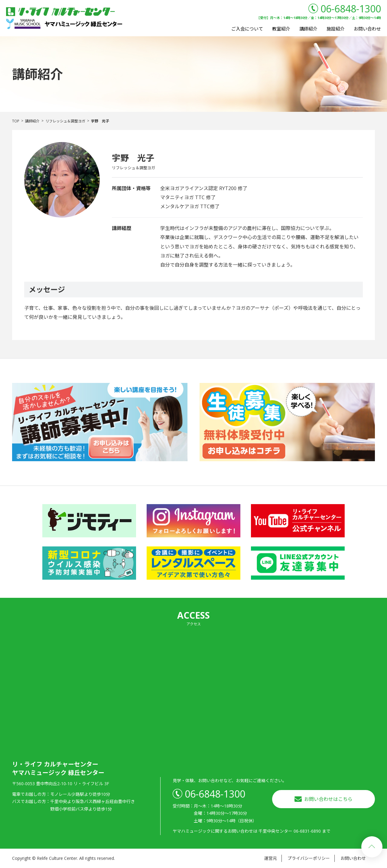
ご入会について (247, 29)
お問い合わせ (367, 29)
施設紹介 (336, 29)
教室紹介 (281, 29)
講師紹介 (308, 29)
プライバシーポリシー (309, 858)
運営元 (271, 858)
